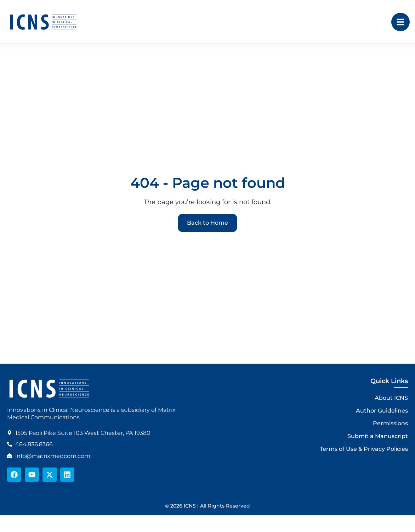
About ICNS (391, 398)
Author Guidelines (382, 411)
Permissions (390, 423)
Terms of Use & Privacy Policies (364, 449)
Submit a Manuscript (378, 436)
